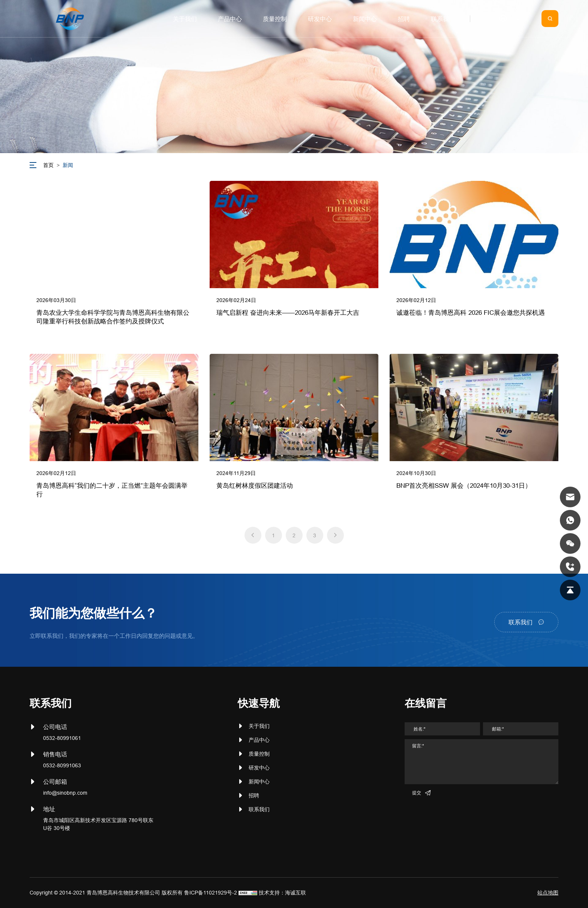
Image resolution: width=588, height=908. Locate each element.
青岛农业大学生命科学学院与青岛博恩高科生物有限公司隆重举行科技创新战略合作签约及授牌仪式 (113, 317)
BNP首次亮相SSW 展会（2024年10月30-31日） (464, 486)
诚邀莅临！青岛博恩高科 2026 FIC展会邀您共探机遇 (471, 313)
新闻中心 (259, 782)
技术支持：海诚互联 (282, 893)
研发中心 (259, 768)
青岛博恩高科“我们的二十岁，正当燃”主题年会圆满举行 (112, 490)
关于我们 (259, 726)
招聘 (254, 795)
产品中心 (259, 740)
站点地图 (548, 893)
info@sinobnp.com (65, 793)
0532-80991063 (62, 765)
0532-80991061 (62, 738)
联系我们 (259, 809)
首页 (48, 165)
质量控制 (259, 754)
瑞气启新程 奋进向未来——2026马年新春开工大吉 (288, 313)
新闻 (68, 165)
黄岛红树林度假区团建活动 (255, 486)
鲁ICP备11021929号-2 (211, 893)
